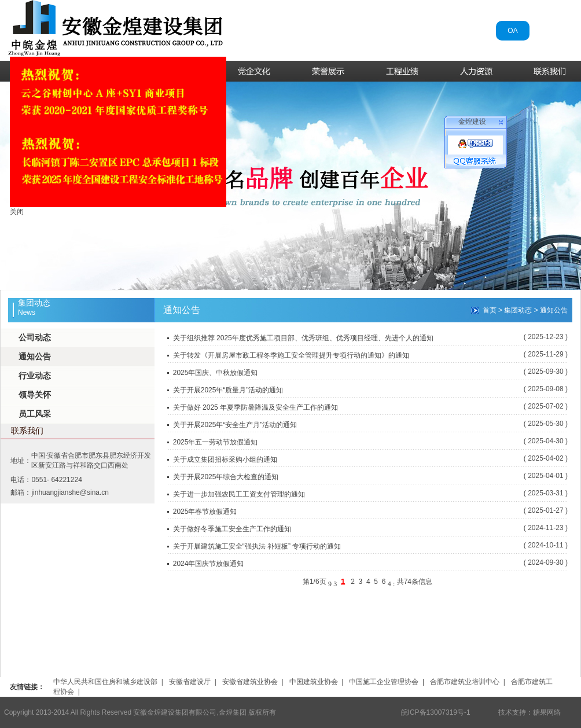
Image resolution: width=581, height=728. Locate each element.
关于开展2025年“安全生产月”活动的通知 (235, 425)
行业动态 (35, 376)
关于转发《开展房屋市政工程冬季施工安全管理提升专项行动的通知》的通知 (291, 355)
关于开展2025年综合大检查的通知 (226, 477)
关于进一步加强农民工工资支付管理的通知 (239, 494)
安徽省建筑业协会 (250, 682)
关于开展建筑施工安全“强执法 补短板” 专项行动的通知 (257, 546)
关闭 (15, 210)
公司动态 (35, 337)
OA (512, 31)
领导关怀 (35, 395)
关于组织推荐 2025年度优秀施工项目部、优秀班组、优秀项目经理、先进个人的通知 (303, 338)
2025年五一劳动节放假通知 (216, 442)
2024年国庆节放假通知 (209, 564)
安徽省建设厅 (190, 682)
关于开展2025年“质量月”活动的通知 (228, 390)
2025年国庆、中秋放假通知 (216, 373)
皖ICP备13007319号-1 (436, 712)
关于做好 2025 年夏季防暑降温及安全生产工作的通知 (255, 407)
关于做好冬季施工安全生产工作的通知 (232, 529)
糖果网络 (547, 712)
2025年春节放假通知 (205, 512)
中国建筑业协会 (314, 682)
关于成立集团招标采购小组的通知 (225, 459)
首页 (490, 310)
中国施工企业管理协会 (384, 682)
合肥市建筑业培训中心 (465, 682)
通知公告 (35, 356)
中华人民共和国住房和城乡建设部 (105, 682)
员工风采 (35, 414)
